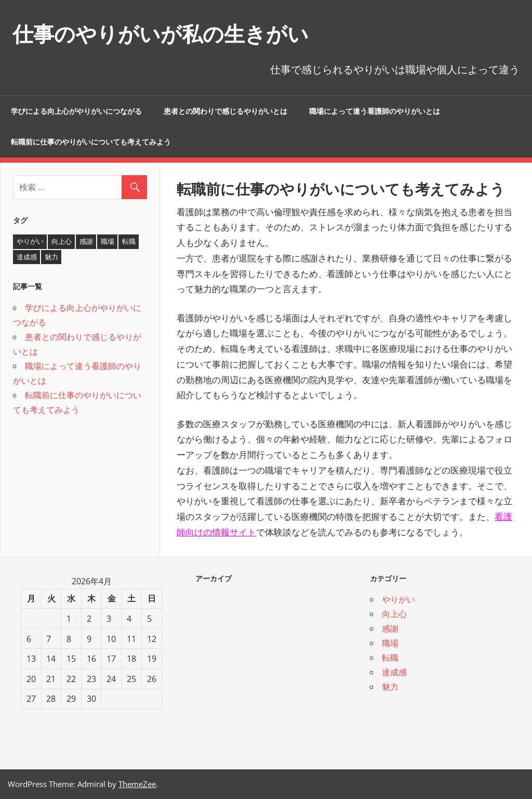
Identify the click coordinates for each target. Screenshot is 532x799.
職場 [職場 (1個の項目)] (108, 241)
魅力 (390, 687)
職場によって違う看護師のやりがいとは (375, 111)
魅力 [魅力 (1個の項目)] (51, 257)
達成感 (394, 672)
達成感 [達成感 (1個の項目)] (27, 257)
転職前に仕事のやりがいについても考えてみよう (91, 142)
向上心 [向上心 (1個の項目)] (62, 241)
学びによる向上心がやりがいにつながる (76, 111)
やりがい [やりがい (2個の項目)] (30, 241)
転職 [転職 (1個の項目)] (129, 241)
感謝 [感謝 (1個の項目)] (86, 241)
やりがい (398, 599)
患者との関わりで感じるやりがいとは (225, 111)
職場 (390, 643)
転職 (390, 658)
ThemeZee (137, 784)
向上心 (394, 614)
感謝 (390, 628)
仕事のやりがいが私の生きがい (161, 34)
